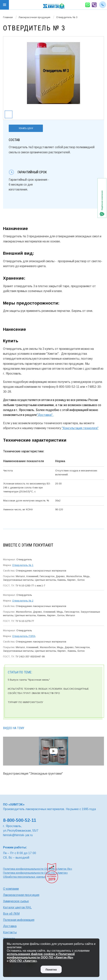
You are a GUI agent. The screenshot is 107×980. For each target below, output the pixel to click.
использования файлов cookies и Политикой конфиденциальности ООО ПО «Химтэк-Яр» (41, 956)
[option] (53, 73)
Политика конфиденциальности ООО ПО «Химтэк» (35, 873)
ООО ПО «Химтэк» (23, 961)
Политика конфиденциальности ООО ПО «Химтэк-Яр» (38, 869)
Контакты (10, 932)
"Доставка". (45, 415)
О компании (11, 889)
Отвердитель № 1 (23, 565)
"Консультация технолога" (80, 428)
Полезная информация (19, 920)
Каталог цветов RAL (17, 907)
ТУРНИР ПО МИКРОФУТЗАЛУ (25, 702)
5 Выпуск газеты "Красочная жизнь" (29, 680)
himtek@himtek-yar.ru (18, 835)
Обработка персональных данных (24, 877)
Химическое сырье (16, 901)
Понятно (51, 970)
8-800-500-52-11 (20, 820)
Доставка (10, 926)
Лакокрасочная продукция (34, 17)
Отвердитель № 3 (67, 17)
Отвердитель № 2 (23, 601)
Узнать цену (26, 128)
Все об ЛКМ (11, 914)
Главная (8, 17)
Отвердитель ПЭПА (24, 636)
